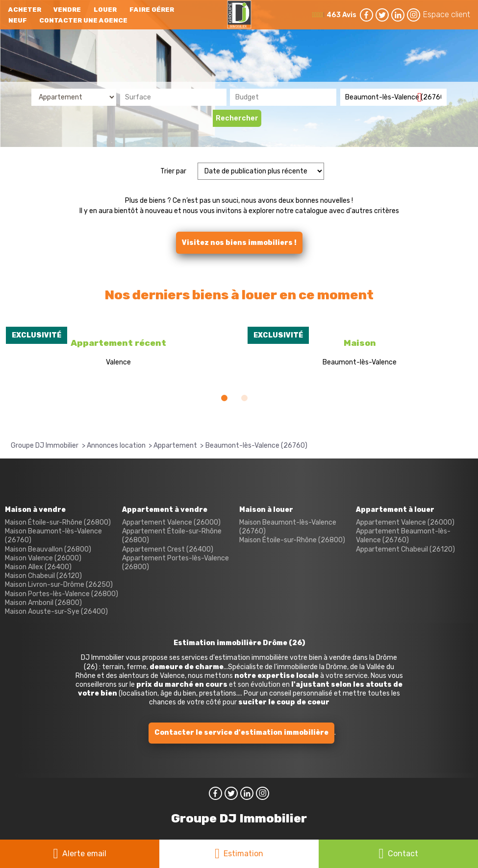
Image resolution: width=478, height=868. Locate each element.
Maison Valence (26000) (43, 558)
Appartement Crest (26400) (168, 549)
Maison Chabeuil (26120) (43, 576)
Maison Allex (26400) (38, 567)
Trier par (173, 171)
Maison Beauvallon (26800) (48, 549)
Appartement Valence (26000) (171, 522)
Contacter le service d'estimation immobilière (241, 733)
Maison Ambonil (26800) (43, 603)
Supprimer (423, 97)
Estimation (243, 854)
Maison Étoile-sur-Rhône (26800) (58, 522)
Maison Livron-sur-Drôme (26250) (59, 585)
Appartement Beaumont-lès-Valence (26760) (403, 536)
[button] (224, 398)
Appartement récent (118, 343)
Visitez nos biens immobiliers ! (239, 243)
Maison (360, 343)
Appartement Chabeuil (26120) (405, 549)
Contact (403, 854)
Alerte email (84, 854)
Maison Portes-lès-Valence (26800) (62, 594)
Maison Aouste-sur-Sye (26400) (56, 612)
